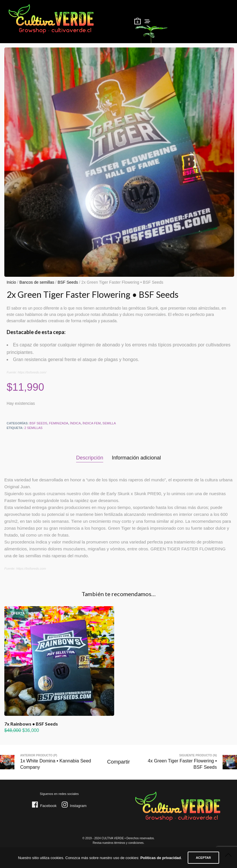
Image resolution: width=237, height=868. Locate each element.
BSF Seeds (68, 282)
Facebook (48, 806)
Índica (75, 423)
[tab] (90, 458)
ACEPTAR (203, 858)
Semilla (109, 423)
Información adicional (136, 458)
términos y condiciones (129, 843)
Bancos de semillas (37, 282)
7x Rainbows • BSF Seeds (31, 724)
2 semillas (33, 428)
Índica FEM (92, 423)
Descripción (90, 458)
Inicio (11, 282)
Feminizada (59, 423)
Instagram (78, 806)
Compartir (118, 762)
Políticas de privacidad (161, 858)
